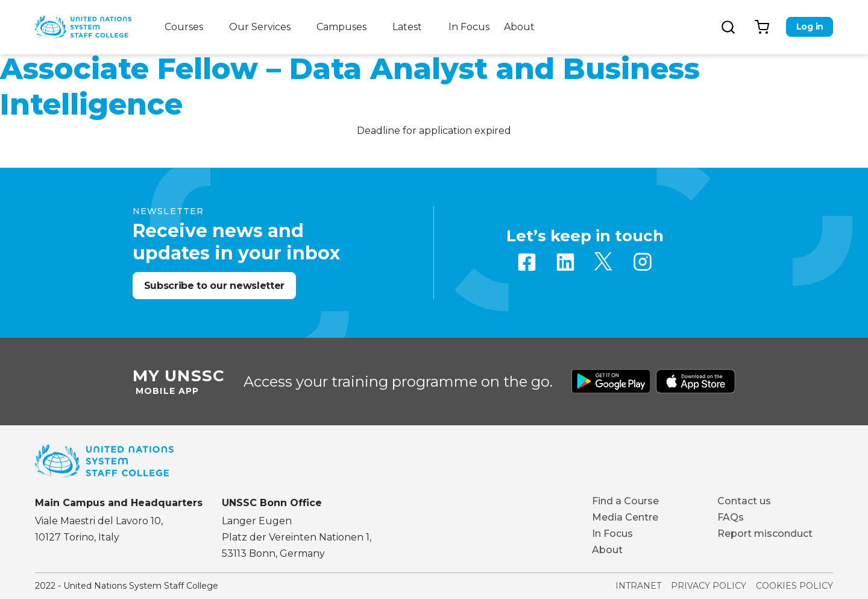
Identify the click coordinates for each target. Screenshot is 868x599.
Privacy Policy (709, 586)
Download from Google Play (611, 381)
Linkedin (565, 262)
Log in (810, 27)
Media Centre (625, 517)
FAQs (731, 517)
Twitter (604, 262)
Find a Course (625, 501)
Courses (184, 27)
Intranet (638, 586)
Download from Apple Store (696, 381)
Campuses (341, 27)
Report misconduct (765, 534)
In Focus (469, 27)
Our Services (260, 27)
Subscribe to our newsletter (214, 286)
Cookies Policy (794, 586)
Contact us (744, 501)
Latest (407, 27)
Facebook (527, 262)
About (519, 27)
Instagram (643, 262)
